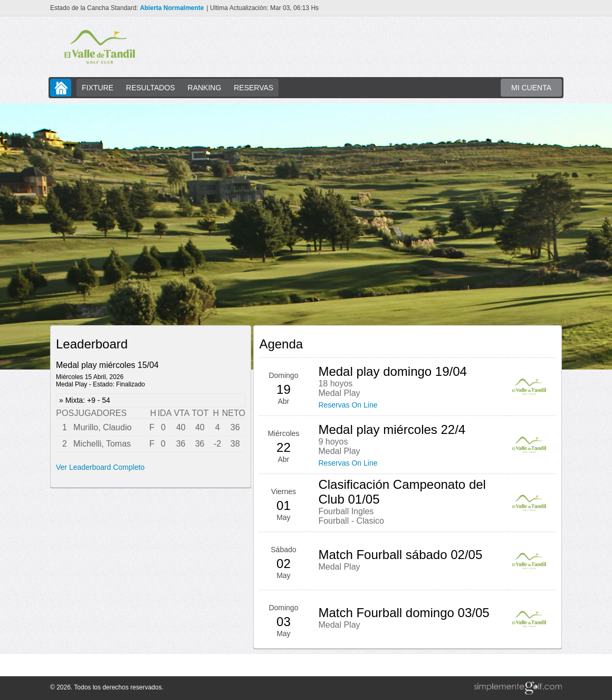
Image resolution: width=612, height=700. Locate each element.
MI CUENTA (531, 88)
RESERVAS (254, 88)
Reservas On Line (348, 405)
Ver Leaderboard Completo (100, 467)
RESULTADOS (151, 88)
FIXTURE (98, 88)
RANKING (205, 88)
